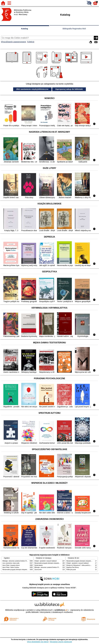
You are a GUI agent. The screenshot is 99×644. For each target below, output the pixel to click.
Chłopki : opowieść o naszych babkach (46, 561)
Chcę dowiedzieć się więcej (38, 642)
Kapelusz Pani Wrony (73, 567)
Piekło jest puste (71, 570)
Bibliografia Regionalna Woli (74, 29)
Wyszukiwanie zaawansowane (14, 42)
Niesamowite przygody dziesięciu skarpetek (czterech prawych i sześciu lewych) (26, 570)
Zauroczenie (38, 570)
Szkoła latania (38, 565)
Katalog (25, 29)
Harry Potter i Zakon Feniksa (11, 567)
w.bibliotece (61, 610)
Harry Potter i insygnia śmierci (11, 565)
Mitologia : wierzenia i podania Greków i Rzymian (17, 561)
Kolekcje (31, 42)
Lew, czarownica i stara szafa (11, 563)
